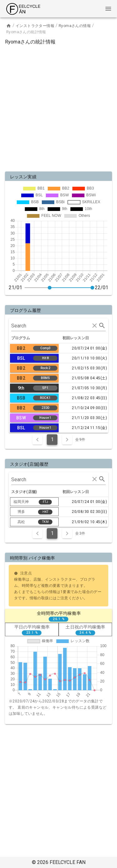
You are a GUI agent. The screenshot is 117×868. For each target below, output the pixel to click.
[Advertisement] (58, 107)
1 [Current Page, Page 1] (52, 439)
